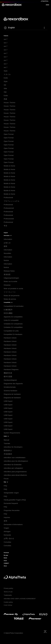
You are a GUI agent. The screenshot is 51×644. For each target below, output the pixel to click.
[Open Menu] (47, 5)
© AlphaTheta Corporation (13, 633)
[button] (25, 28)
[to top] (45, 632)
